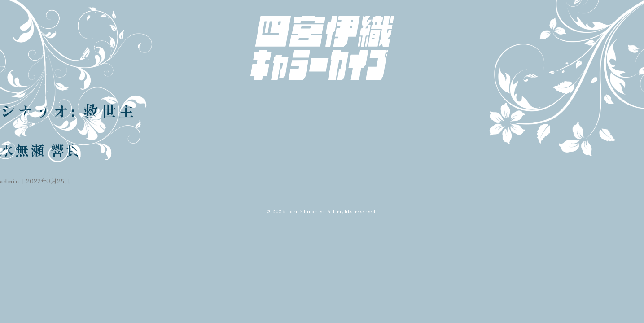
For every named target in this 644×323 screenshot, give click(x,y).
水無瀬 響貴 (41, 150)
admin (10, 181)
